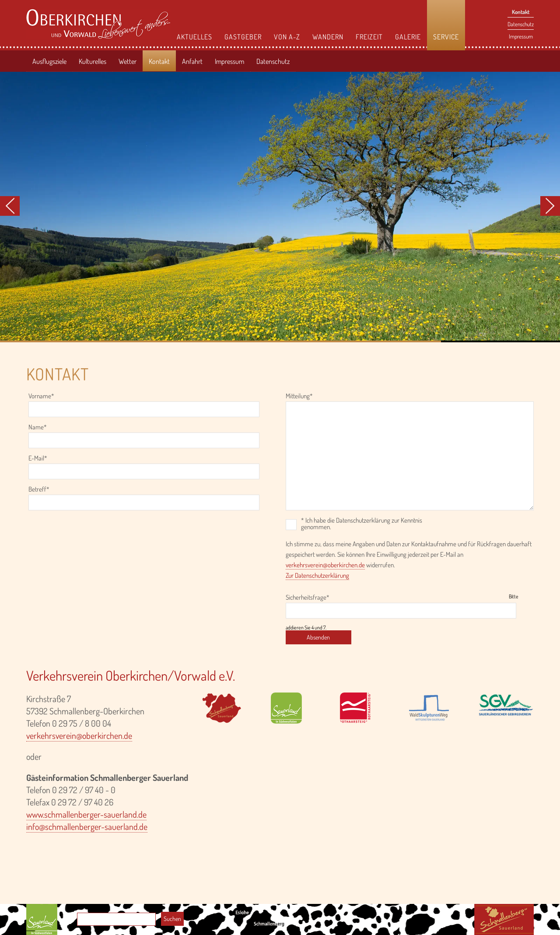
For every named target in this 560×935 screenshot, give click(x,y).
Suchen (172, 919)
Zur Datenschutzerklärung (317, 575)
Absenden (318, 637)
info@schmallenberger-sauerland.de (87, 826)
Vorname (41, 396)
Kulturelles (93, 61)
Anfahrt (192, 61)
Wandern (328, 37)
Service (446, 37)
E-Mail (41, 459)
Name (41, 427)
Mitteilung (299, 396)
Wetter (128, 61)
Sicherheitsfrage (308, 598)
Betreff (41, 490)
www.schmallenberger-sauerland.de (86, 814)
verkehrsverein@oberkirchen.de (325, 565)
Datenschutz (521, 24)
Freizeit (369, 37)
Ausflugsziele (49, 61)
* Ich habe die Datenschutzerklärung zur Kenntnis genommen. (362, 524)
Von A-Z (287, 37)
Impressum (521, 36)
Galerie (408, 37)
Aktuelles (194, 37)
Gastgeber (243, 37)
